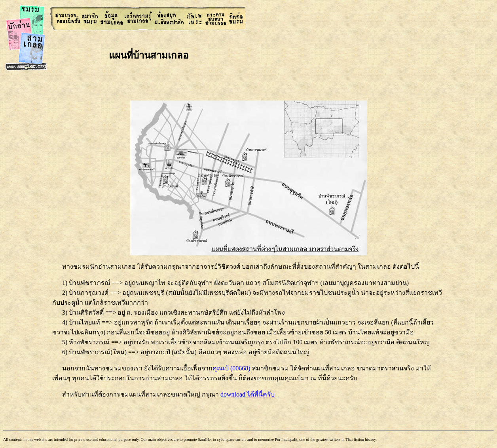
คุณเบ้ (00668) (231, 368)
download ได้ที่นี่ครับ (248, 394)
